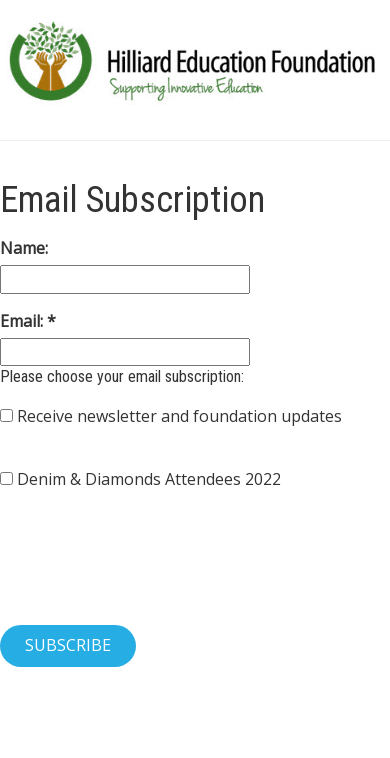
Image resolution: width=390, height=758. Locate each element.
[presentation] (152, 570)
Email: (23, 321)
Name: (24, 248)
